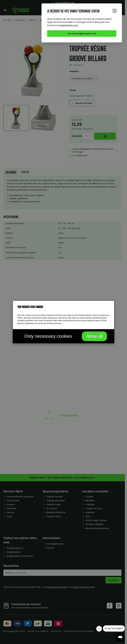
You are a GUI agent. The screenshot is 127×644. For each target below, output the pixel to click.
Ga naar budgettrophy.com (82, 34)
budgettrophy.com (69, 25)
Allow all (94, 336)
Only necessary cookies (48, 336)
